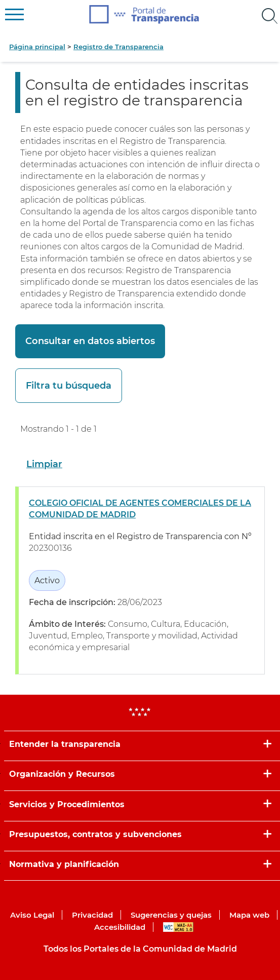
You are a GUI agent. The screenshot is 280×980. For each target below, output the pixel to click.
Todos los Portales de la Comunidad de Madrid (140, 949)
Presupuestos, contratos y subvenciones (95, 834)
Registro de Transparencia (118, 47)
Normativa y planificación (64, 864)
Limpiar (44, 464)
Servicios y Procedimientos (67, 804)
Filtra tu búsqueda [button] (69, 386)
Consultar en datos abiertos (90, 341)
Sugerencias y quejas (171, 915)
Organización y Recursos (62, 774)
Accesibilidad (120, 927)
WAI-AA (178, 927)
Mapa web (249, 915)
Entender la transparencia (65, 744)
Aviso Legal (32, 915)
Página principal (37, 47)
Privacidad (92, 915)
